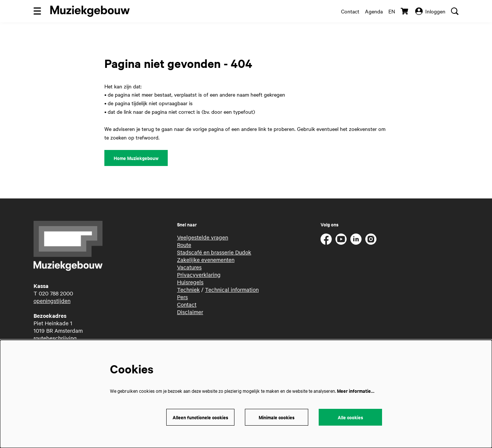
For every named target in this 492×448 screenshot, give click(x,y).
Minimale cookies (277, 417)
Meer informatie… (356, 391)
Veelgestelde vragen (203, 237)
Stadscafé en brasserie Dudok (214, 252)
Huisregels (190, 282)
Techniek (188, 289)
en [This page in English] (392, 11)
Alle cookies (350, 417)
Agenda (374, 11)
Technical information (232, 289)
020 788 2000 (56, 293)
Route (184, 245)
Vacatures (189, 267)
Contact (350, 11)
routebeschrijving (55, 338)
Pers (182, 297)
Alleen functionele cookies (200, 417)
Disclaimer (190, 312)
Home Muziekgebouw (136, 158)
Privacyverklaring (199, 275)
